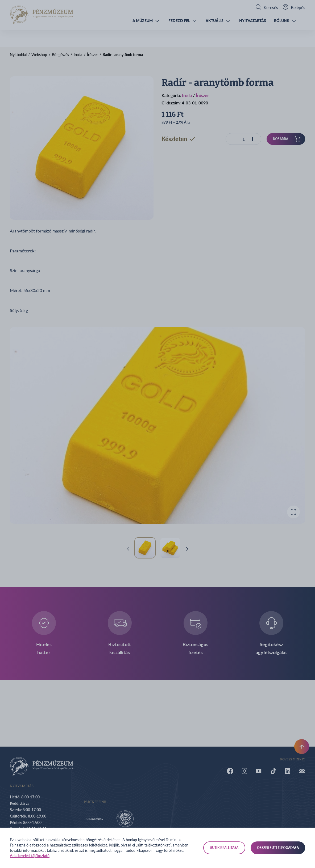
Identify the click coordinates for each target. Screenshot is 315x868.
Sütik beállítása (224, 848)
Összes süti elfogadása (278, 848)
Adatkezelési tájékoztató (30, 856)
